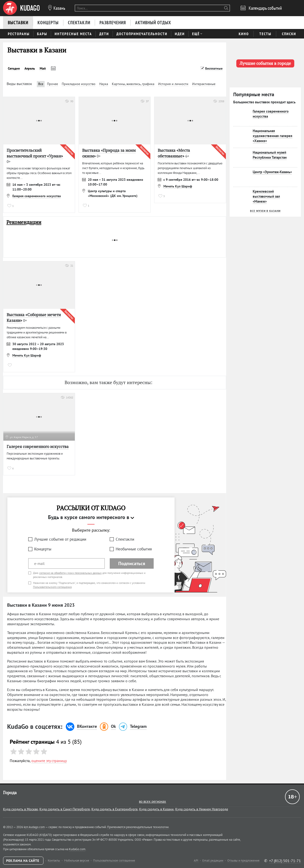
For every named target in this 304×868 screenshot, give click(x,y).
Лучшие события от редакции (60, 539)
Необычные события (134, 549)
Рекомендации (24, 222)
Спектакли (125, 539)
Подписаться (132, 563)
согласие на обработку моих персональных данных (70, 573)
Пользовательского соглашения (52, 587)
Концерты (43, 549)
